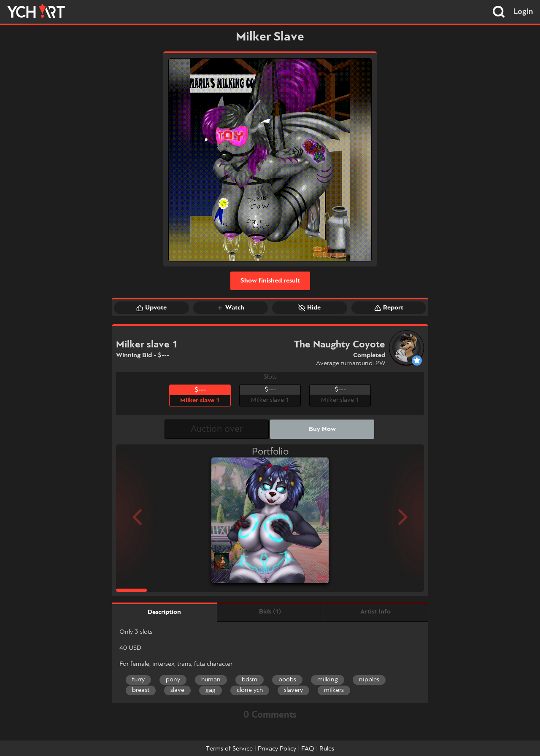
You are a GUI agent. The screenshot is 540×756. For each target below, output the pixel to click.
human (211, 680)
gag (211, 690)
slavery (293, 690)
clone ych (250, 690)
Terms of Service (229, 749)
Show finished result (270, 281)
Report (389, 308)
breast (141, 690)
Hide (309, 308)
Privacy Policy (277, 749)
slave (177, 690)
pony (173, 680)
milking (328, 680)
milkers (334, 690)
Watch (230, 308)
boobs (287, 680)
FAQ (308, 749)
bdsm (250, 680)
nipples (369, 680)
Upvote (151, 308)
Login (523, 12)
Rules (327, 749)
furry (138, 680)
